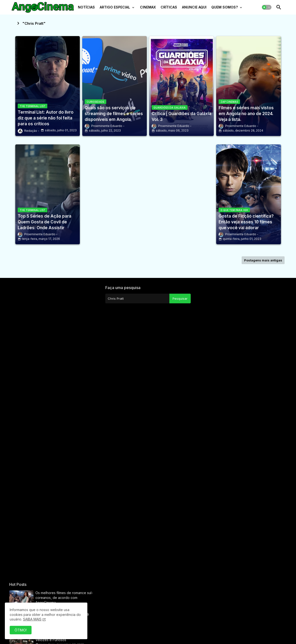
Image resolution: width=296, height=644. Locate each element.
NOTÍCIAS (86, 7)
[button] (267, 7)
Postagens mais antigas (263, 260)
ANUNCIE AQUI (194, 7)
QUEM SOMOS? (225, 7)
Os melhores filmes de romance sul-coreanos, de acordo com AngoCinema (64, 598)
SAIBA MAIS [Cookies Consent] (32, 619)
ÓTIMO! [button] (21, 630)
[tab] (86, 8)
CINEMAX (148, 7)
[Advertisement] (52, 431)
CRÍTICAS (169, 7)
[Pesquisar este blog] (137, 298)
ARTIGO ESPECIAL (115, 7)
